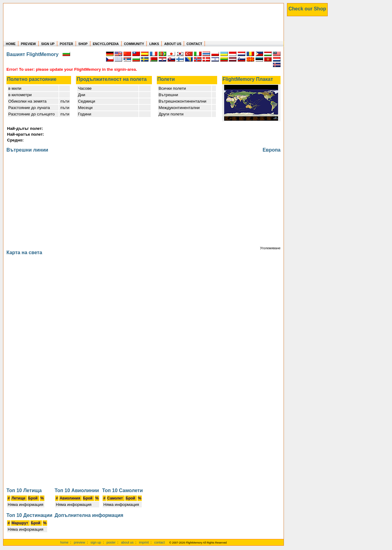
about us (127, 542)
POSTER (66, 44)
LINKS (154, 44)
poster (111, 542)
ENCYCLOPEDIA (106, 44)
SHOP (83, 44)
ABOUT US (173, 44)
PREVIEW (28, 44)
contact (160, 542)
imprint (144, 542)
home (64, 542)
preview (79, 542)
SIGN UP (48, 44)
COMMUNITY (134, 44)
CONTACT (194, 44)
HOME (11, 44)
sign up (96, 542)
